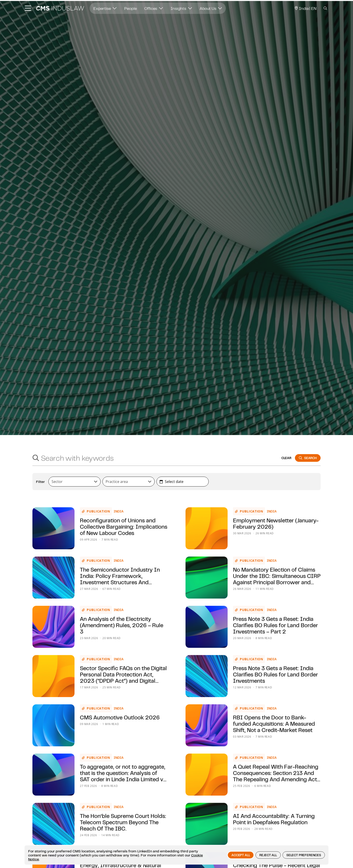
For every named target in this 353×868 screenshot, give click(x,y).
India (119, 530)
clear (286, 458)
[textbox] (73, 482)
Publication (98, 530)
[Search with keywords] (159, 458)
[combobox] (75, 482)
